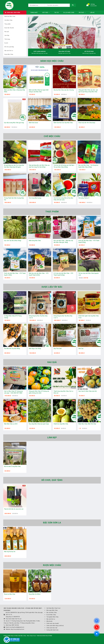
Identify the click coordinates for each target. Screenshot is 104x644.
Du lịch (6, 43)
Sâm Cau (81, 349)
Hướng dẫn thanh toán (52, 630)
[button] (57, 47)
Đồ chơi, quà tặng (9, 47)
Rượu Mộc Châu (9, 54)
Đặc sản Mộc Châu (52, 613)
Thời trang (7, 39)
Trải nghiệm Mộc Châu (52, 617)
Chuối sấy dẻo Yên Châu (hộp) (87, 123)
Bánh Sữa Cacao (33, 123)
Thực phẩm (8, 24)
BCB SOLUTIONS (48, 636)
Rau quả (7, 32)
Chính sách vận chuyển (53, 623)
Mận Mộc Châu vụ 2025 (11, 424)
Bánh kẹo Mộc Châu (10, 16)
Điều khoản (49, 621)
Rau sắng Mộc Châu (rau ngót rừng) (39, 424)
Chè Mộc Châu (8, 20)
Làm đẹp (7, 35)
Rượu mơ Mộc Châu (10, 594)
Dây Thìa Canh (58, 349)
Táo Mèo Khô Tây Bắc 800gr (12, 349)
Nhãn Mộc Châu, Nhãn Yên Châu (87, 424)
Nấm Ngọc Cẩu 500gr (35, 349)
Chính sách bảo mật (52, 628)
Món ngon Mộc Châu (52, 610)
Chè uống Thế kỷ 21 (84, 198)
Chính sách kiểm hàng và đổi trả (55, 626)
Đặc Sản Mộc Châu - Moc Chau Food (26, 636)
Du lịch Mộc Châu (51, 615)
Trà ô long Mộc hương (35, 198)
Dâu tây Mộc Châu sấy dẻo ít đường (64, 90)
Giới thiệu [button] (46, 13)
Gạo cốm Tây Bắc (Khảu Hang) (13, 241)
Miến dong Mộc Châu (35, 241)
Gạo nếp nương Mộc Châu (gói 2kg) (14, 123)
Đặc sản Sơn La (9, 51)
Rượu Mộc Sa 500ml (35, 594)
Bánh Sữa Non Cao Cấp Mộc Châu (63, 123)
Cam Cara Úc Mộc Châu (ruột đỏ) (88, 391)
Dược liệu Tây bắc (9, 28)
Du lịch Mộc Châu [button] (69, 13)
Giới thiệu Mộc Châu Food (53, 608)
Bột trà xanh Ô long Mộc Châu (12, 466)
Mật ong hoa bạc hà (10, 552)
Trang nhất (34, 13)
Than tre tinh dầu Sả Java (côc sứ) (14, 509)
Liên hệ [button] (92, 13)
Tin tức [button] (57, 13)
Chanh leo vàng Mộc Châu (61, 424)
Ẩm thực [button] (82, 13)
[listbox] (36, 5)
